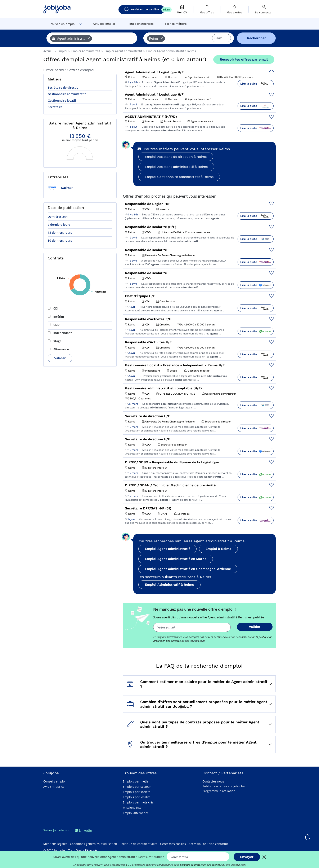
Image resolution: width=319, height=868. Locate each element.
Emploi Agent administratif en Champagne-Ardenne (188, 569)
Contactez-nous (213, 781)
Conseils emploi (54, 781)
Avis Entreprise (54, 787)
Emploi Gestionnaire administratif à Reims (179, 177)
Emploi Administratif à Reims (169, 585)
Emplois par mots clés (138, 802)
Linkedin (83, 830)
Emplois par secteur (137, 787)
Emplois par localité (137, 797)
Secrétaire (55, 107)
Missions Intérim (135, 808)
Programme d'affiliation (219, 791)
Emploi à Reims (218, 549)
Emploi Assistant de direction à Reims (176, 157)
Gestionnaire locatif (62, 100)
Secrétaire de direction (64, 87)
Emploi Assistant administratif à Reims (176, 167)
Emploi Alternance (136, 813)
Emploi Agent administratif (167, 549)
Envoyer (247, 857)
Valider (60, 358)
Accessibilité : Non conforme (209, 844)
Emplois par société (137, 792)
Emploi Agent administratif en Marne (176, 559)
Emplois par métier (136, 781)
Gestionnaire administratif (67, 94)
